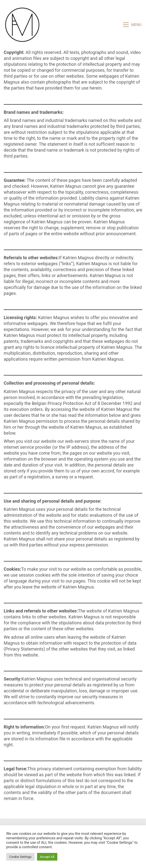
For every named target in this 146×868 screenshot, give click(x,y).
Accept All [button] (47, 857)
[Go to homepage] (22, 25)
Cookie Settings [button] (20, 857)
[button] (133, 25)
